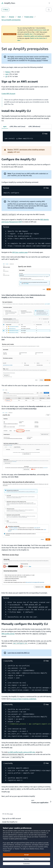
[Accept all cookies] (26, 855)
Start (19, 17)
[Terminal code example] (26, 193)
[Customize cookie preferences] (26, 864)
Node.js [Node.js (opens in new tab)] (8, 72)
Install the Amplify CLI (16, 111)
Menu (5, 10)
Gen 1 (3, 17)
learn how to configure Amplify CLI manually (28, 207)
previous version (36, 60)
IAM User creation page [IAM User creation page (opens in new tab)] (20, 252)
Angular (12, 17)
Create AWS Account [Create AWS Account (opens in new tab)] (8, 94)
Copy (46, 134)
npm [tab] (5, 126)
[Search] (49, 10)
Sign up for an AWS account (20, 81)
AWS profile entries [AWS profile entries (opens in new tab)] (8, 633)
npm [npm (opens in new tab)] (7, 74)
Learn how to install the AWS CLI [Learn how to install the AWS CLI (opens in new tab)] (18, 652)
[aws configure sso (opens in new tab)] (20, 643)
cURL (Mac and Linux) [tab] (17, 126)
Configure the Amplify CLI (19, 159)
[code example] (26, 139)
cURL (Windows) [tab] (34, 126)
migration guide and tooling (33, 36)
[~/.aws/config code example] (26, 678)
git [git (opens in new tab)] (6, 76)
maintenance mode (40, 30)
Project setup (29, 17)
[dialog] (26, 846)
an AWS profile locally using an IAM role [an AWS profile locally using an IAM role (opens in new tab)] (21, 751)
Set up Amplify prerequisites (11, 20)
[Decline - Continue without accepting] (26, 859)
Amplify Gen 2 (29, 34)
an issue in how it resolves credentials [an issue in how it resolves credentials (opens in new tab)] (24, 698)
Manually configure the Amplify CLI (25, 624)
